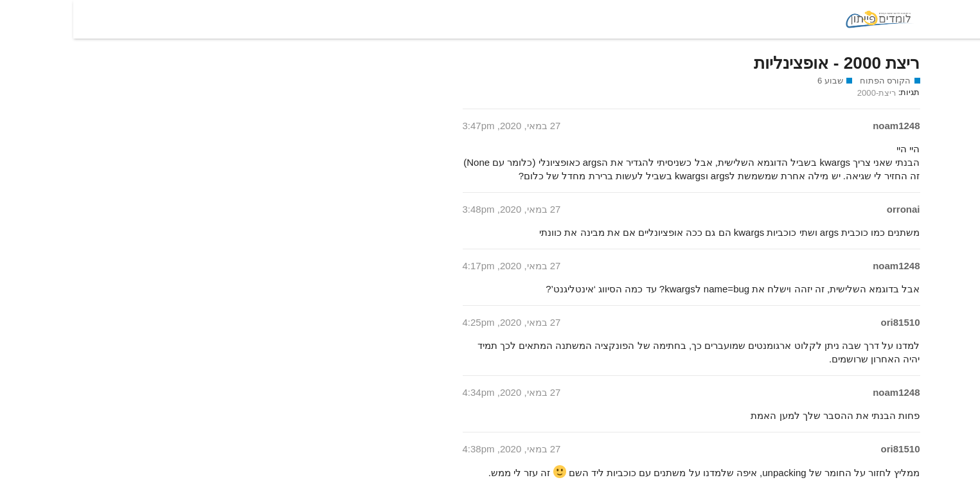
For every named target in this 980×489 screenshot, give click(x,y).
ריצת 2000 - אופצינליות (763, 63)
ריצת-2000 (803, 93)
